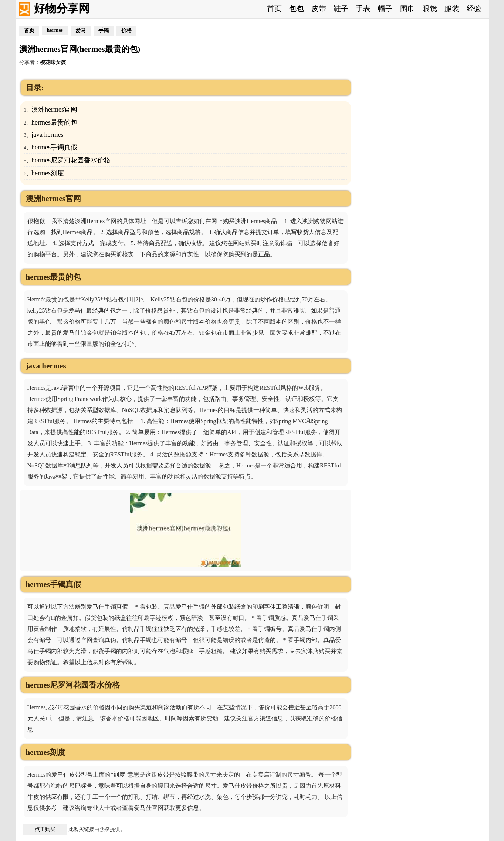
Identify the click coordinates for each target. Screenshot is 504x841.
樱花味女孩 (53, 62)
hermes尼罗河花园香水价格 (71, 160)
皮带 (319, 9)
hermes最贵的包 (54, 122)
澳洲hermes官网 (54, 109)
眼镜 (430, 9)
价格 (126, 31)
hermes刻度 (48, 173)
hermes (55, 30)
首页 (274, 9)
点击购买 (45, 829)
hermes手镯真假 (54, 147)
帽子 (385, 9)
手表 (363, 9)
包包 (297, 9)
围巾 (407, 9)
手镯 (104, 31)
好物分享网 (62, 8)
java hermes (47, 135)
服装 (452, 9)
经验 (474, 9)
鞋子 (341, 9)
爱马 (81, 31)
